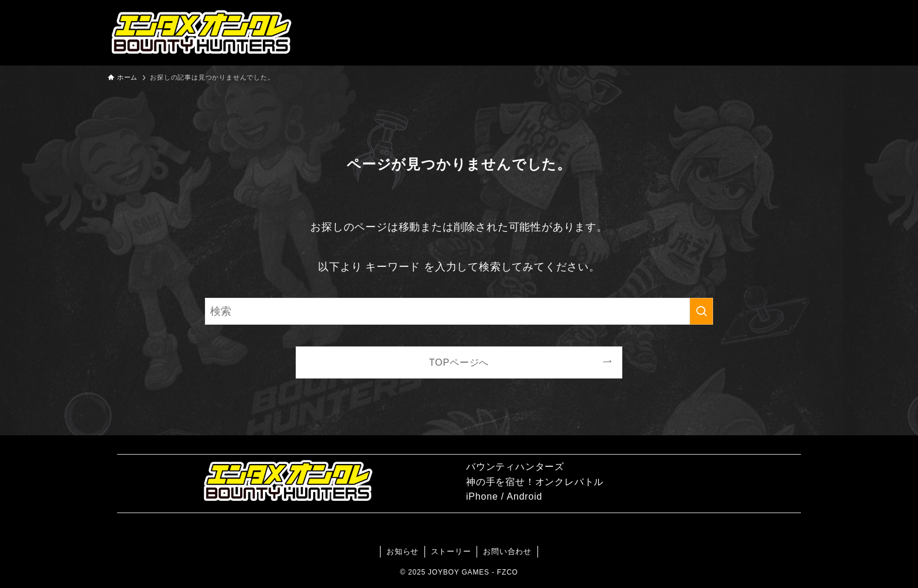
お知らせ (403, 551)
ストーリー (451, 551)
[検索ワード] (459, 311)
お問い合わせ (507, 551)
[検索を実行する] (701, 311)
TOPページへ (459, 362)
